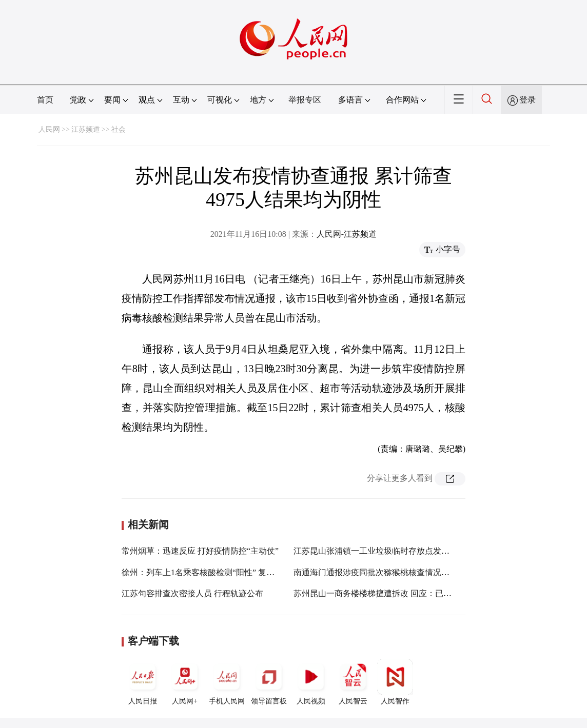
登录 (527, 100)
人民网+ (185, 682)
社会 (119, 129)
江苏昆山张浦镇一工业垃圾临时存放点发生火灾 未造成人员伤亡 (409, 551)
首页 (45, 100)
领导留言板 (269, 682)
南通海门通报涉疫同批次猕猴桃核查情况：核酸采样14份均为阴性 (413, 572)
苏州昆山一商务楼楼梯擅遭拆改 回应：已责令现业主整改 (397, 593)
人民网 (49, 129)
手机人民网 (227, 682)
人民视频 (311, 682)
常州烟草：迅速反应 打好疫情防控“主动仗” (200, 551)
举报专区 (305, 100)
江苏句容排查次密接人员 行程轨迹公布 (192, 593)
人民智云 (353, 682)
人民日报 (143, 682)
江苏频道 (86, 129)
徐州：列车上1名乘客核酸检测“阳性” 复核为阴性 (210, 572)
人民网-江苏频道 (347, 234)
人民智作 (395, 682)
